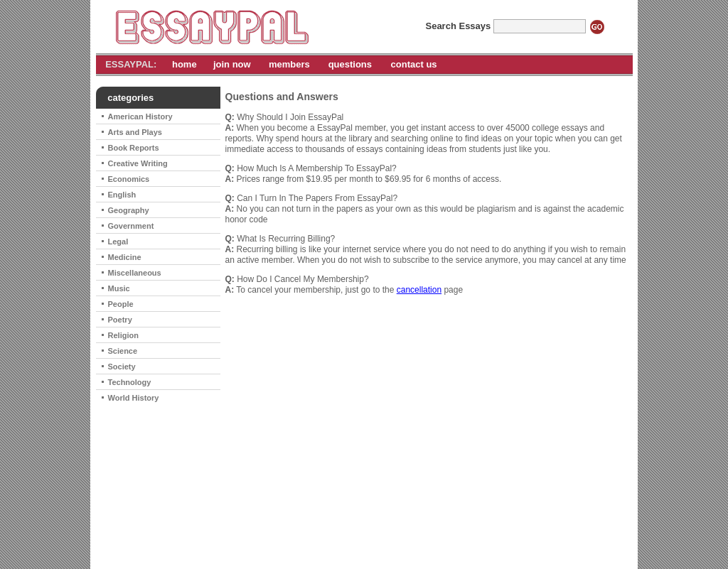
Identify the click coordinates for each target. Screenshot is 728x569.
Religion (123, 335)
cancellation (419, 290)
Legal (118, 242)
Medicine (125, 257)
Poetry (120, 320)
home (184, 64)
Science (123, 351)
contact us (414, 64)
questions (350, 64)
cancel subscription (419, 540)
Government (131, 226)
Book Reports (134, 148)
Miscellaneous (135, 273)
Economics (129, 179)
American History (140, 116)
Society (122, 367)
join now (232, 64)
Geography (129, 210)
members (289, 64)
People (121, 304)
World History (134, 398)
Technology (130, 382)
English (122, 195)
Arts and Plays (135, 132)
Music (119, 288)
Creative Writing (138, 163)
